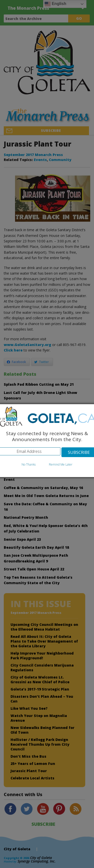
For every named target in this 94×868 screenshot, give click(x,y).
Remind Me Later (61, 464)
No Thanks (29, 464)
